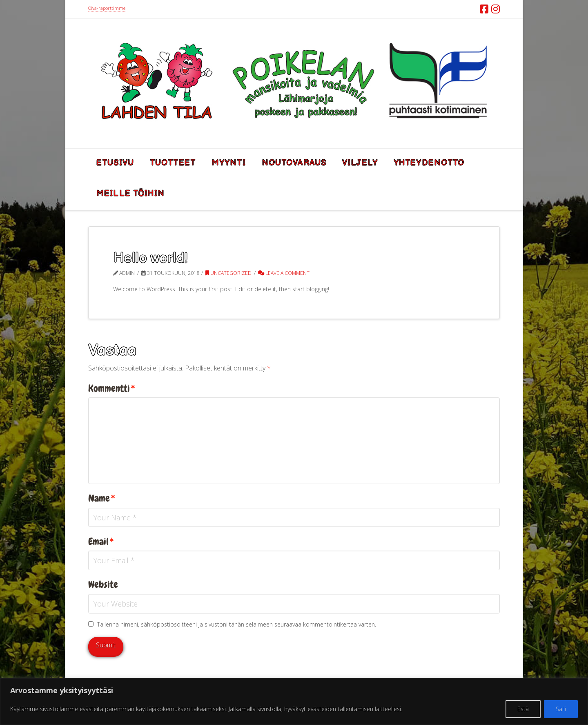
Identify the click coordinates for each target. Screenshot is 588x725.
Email (101, 542)
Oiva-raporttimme (107, 8)
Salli (561, 709)
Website (103, 584)
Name (102, 498)
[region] (294, 702)
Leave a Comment (284, 273)
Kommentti (112, 388)
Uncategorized (228, 273)
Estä (523, 709)
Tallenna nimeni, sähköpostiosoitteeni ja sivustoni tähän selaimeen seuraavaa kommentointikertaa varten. (237, 624)
